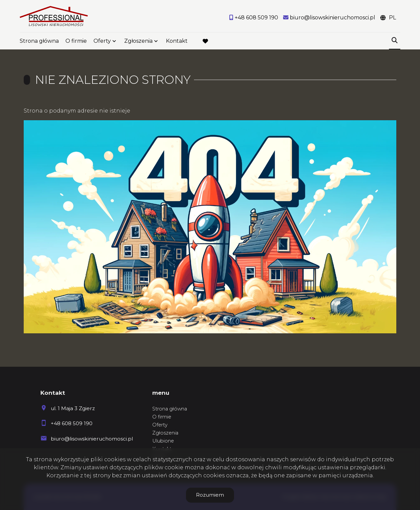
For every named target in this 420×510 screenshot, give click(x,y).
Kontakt (177, 41)
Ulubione (163, 441)
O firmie (76, 41)
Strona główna (39, 41)
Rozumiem (210, 495)
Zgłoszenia (138, 41)
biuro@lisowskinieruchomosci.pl (92, 439)
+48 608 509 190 (72, 423)
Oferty (102, 41)
